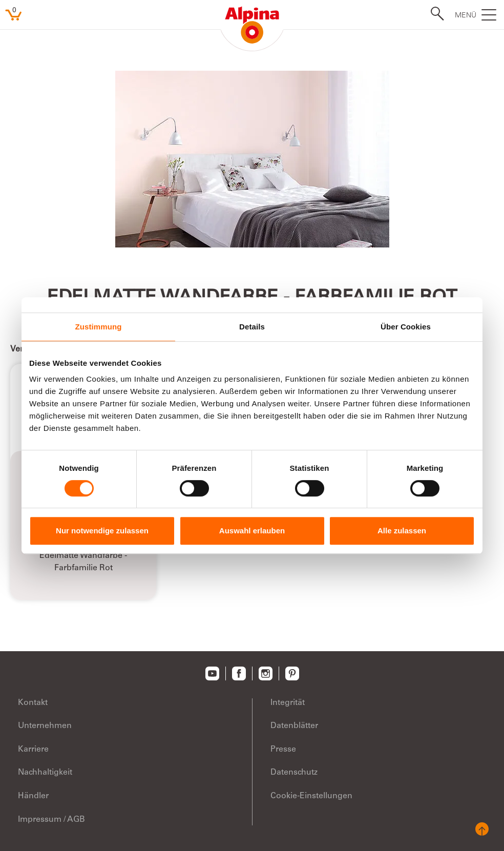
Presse (283, 750)
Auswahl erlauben (252, 531)
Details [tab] (252, 327)
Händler (33, 796)
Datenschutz (294, 773)
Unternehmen (45, 726)
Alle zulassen (402, 531)
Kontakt (33, 703)
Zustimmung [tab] (99, 327)
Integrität (288, 703)
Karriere (33, 750)
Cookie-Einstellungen (311, 796)
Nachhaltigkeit (45, 773)
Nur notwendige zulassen (102, 531)
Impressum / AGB (51, 820)
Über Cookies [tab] (406, 327)
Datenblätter (294, 726)
